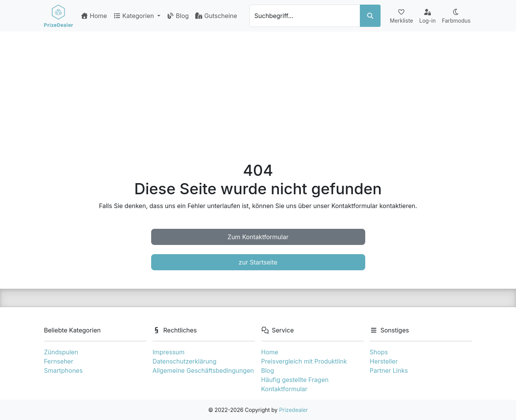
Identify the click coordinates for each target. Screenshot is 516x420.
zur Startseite (258, 262)
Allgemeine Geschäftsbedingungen (203, 370)
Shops (379, 352)
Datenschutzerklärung (185, 361)
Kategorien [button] (134, 16)
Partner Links (389, 370)
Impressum (169, 352)
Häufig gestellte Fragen (295, 380)
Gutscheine (216, 16)
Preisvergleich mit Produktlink (304, 361)
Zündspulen (61, 352)
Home (94, 16)
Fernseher (59, 361)
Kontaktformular (284, 389)
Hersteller (384, 361)
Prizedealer (293, 410)
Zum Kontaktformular (258, 237)
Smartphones (63, 370)
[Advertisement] (258, 89)
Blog (178, 16)
